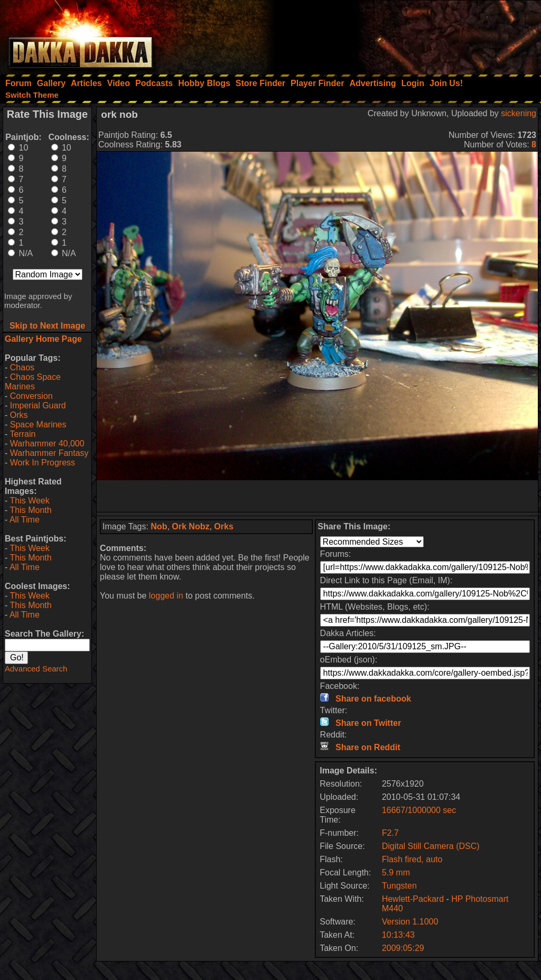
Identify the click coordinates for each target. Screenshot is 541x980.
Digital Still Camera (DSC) (431, 846)
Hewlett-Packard (413, 899)
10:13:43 (398, 935)
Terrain (22, 434)
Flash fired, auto (412, 859)
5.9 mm (396, 872)
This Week (29, 501)
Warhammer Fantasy (49, 453)
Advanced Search (36, 669)
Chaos (22, 367)
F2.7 (390, 833)
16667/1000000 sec (419, 810)
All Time (25, 520)
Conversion (31, 396)
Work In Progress (43, 463)
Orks (19, 415)
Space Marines (38, 424)
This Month (30, 510)
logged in (166, 596)
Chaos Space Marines (33, 382)
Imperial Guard (38, 405)
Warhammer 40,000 (47, 444)
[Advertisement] (399, 34)
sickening (519, 113)
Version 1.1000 (410, 922)
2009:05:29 (403, 948)
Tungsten (399, 886)
